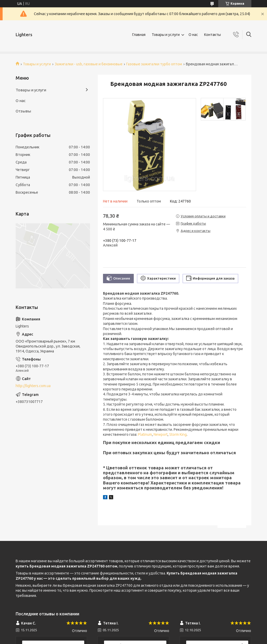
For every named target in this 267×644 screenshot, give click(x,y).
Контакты (213, 35)
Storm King (178, 434)
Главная (139, 35)
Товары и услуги (166, 35)
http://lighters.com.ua (33, 386)
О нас (193, 35)
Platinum (145, 434)
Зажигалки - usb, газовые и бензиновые (89, 64)
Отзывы (23, 111)
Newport (161, 434)
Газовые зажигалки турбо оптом (154, 64)
